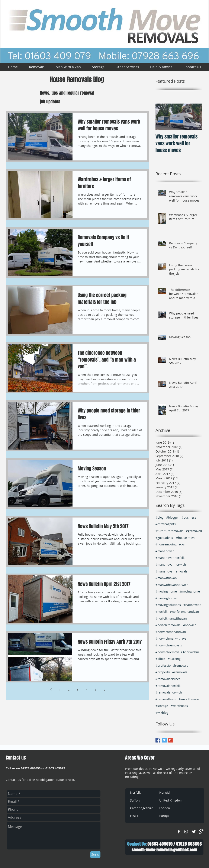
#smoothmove (189, 699)
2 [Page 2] (69, 690)
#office (160, 659)
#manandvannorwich (171, 564)
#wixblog (162, 713)
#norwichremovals (169, 645)
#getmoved (194, 531)
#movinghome (190, 591)
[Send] (95, 855)
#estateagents (166, 524)
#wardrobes (179, 706)
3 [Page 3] (78, 690)
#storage (162, 706)
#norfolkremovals (168, 625)
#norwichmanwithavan (172, 638)
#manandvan (165, 551)
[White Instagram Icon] (186, 832)
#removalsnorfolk (168, 686)
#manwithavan (166, 578)
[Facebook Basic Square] (158, 740)
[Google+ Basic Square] (171, 740)
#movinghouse (166, 598)
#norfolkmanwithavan (171, 618)
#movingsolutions (168, 605)
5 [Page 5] (96, 690)
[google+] (201, 832)
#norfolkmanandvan (184, 612)
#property (163, 672)
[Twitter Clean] (194, 832)
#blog (160, 517)
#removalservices (168, 679)
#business (189, 517)
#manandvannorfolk (170, 558)
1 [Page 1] (60, 690)
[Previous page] (51, 690)
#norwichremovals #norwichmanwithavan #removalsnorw (179, 652)
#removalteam (166, 699)
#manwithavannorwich (172, 585)
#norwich (190, 625)
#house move (186, 538)
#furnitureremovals (169, 531)
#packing (174, 659)
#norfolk (161, 612)
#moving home (166, 591)
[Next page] (104, 690)
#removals (180, 672)
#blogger (173, 517)
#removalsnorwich (169, 692)
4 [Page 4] (87, 690)
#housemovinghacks (170, 544)
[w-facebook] (179, 832)
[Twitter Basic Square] (164, 740)
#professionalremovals (172, 665)
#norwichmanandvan (171, 632)
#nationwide (192, 605)
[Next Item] (196, 117)
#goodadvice (165, 538)
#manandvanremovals (171, 571)
